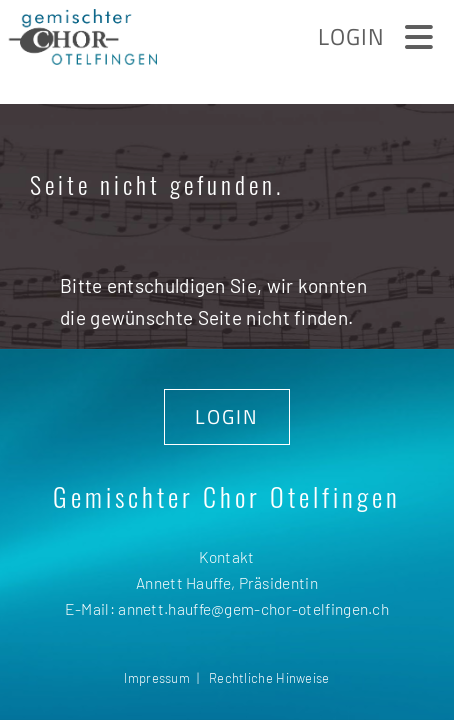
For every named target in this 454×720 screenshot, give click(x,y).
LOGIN (227, 416)
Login (351, 36)
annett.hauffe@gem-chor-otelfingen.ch (253, 608)
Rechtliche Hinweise (269, 678)
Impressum (157, 678)
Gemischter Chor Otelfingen (227, 496)
